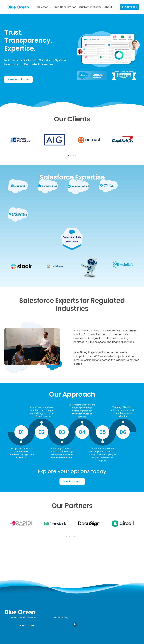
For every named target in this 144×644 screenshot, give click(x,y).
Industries (42, 7)
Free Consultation (65, 7)
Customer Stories (90, 7)
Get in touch (129, 7)
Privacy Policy (60, 617)
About (108, 7)
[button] (68, 156)
